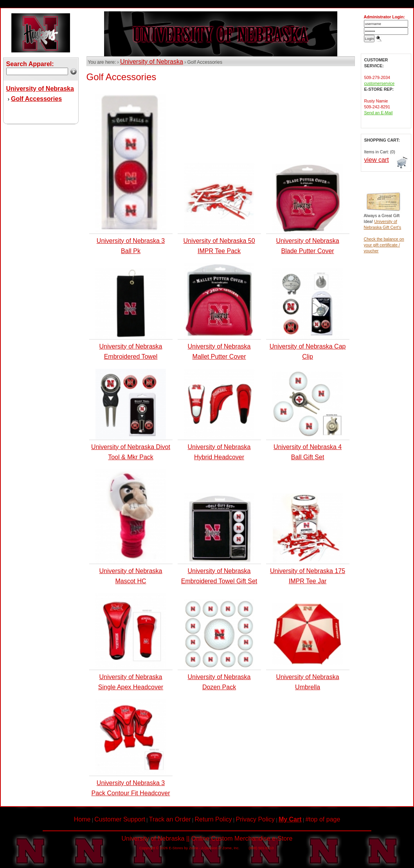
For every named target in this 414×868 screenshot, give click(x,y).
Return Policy (213, 819)
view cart (377, 160)
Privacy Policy (256, 819)
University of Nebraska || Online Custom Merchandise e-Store (207, 838)
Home (82, 819)
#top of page (323, 819)
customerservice (380, 83)
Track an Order (170, 819)
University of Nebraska (152, 62)
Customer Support (120, 819)
